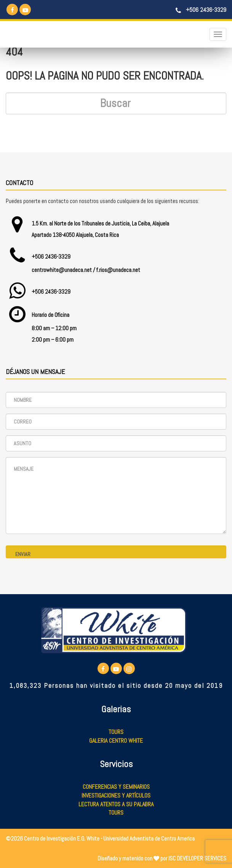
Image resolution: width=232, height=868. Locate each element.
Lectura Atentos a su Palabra (116, 804)
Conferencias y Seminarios (116, 787)
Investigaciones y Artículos (116, 795)
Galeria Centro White (116, 741)
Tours (116, 732)
